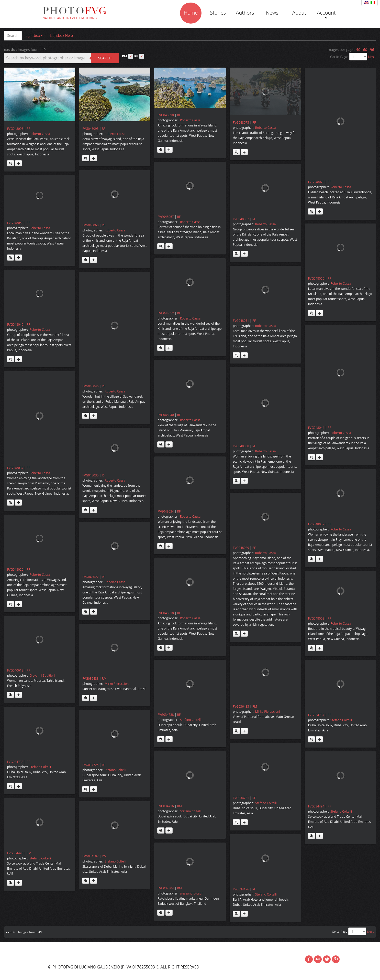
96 (372, 50)
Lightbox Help (61, 35)
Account (326, 14)
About (299, 13)
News (272, 13)
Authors (245, 13)
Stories (218, 13)
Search (13, 35)
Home (191, 13)
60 (365, 50)
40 (358, 50)
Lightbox (34, 35)
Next (372, 57)
